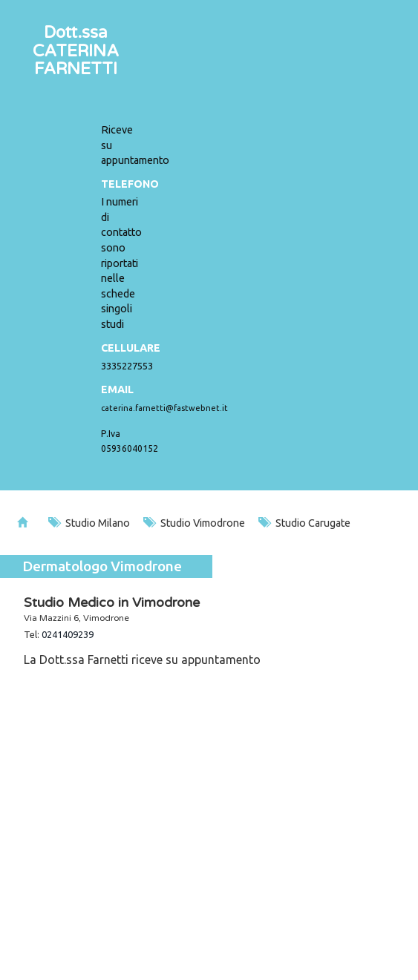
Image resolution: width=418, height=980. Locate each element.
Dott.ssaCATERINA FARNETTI (76, 50)
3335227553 (127, 366)
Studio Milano (89, 523)
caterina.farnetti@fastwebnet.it (164, 408)
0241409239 (68, 634)
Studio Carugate (304, 523)
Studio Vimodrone (194, 523)
